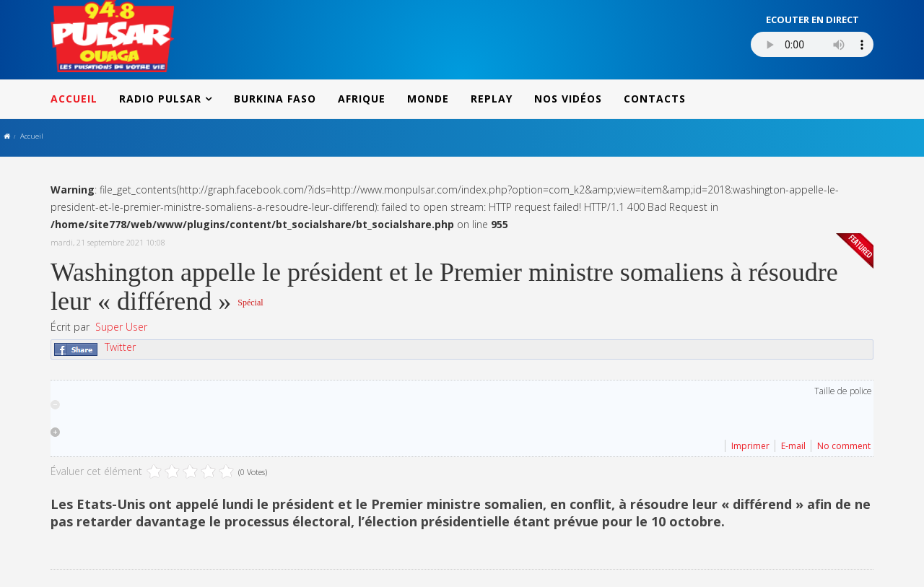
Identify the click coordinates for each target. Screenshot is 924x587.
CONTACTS (655, 99)
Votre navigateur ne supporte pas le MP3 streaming (812, 44)
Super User (121, 327)
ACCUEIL (74, 99)
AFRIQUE (362, 99)
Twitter (120, 347)
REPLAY (492, 99)
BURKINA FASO (275, 99)
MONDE (428, 99)
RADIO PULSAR (160, 99)
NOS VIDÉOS (568, 99)
